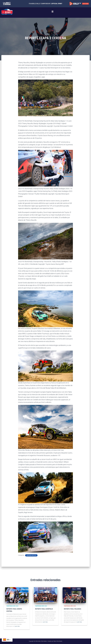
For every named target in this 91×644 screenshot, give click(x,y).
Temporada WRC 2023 (31, 555)
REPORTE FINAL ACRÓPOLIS (44, 609)
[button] (52, 12)
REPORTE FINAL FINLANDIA (73, 609)
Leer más (17, 626)
